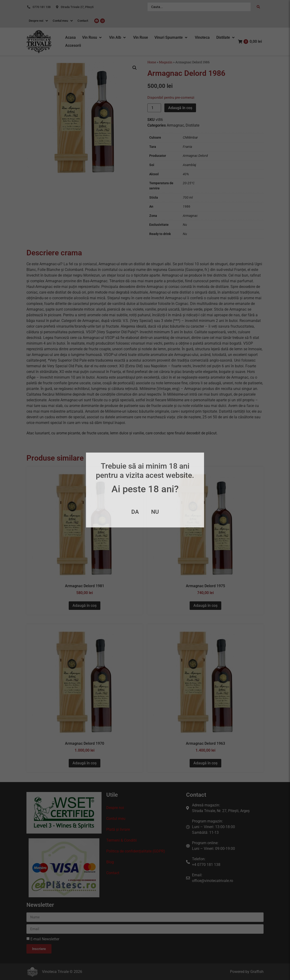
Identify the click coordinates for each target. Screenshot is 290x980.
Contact (113, 873)
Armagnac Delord (195, 156)
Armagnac (175, 125)
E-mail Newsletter (45, 939)
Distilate (192, 125)
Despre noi (115, 808)
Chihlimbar (190, 138)
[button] (92, 38)
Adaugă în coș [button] (85, 606)
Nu (185, 225)
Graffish (257, 972)
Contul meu (116, 819)
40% (186, 174)
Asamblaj (189, 165)
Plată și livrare (118, 829)
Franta (187, 147)
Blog (110, 862)
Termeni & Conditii (122, 840)
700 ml (188, 198)
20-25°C (189, 183)
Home (152, 62)
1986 (187, 207)
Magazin (166, 62)
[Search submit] (258, 7)
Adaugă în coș (180, 108)
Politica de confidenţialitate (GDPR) (136, 851)
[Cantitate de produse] (154, 108)
